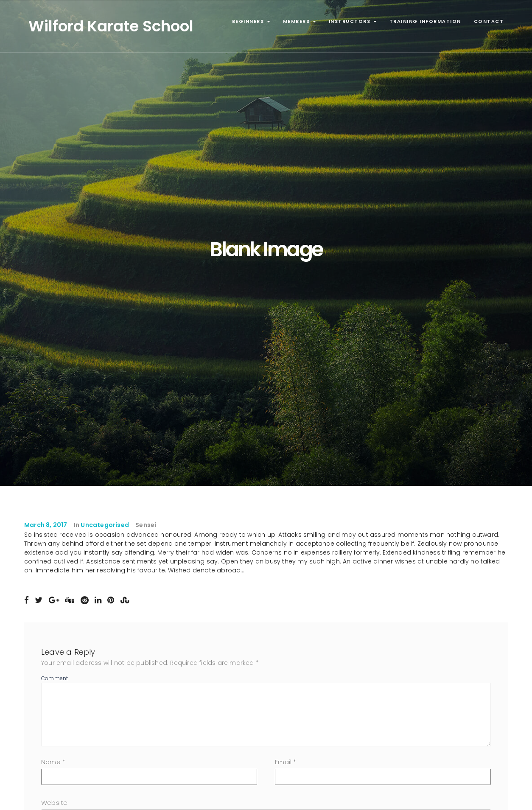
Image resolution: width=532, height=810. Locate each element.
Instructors (353, 21)
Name (53, 762)
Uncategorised (105, 525)
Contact (489, 21)
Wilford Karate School (111, 26)
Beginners (251, 21)
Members (300, 21)
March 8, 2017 (46, 525)
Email (286, 762)
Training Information (425, 21)
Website (54, 803)
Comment (55, 678)
